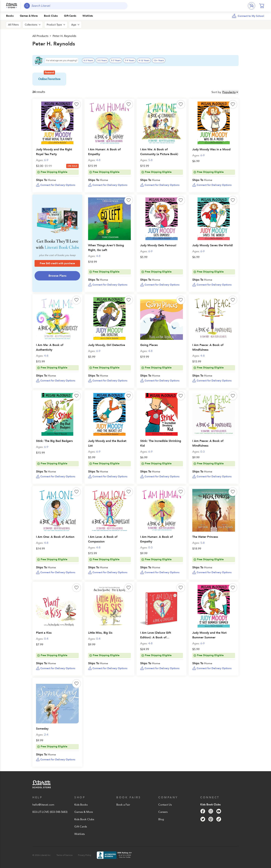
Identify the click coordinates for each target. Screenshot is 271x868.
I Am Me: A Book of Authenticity (50, 347)
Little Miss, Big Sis (100, 633)
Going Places (149, 345)
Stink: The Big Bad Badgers (54, 441)
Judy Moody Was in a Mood (211, 149)
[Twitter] (203, 819)
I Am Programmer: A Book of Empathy (104, 152)
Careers (163, 812)
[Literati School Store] (12, 6)
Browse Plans (57, 276)
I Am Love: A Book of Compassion (103, 539)
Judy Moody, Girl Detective (107, 345)
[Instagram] (211, 811)
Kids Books (81, 805)
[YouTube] (219, 811)
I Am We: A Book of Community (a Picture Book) (159, 152)
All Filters (13, 25)
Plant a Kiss (44, 633)
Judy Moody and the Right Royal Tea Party (54, 152)
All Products (40, 36)
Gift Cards (81, 827)
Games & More (84, 812)
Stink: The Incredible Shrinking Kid (161, 443)
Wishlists (80, 834)
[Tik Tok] (219, 819)
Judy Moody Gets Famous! (158, 245)
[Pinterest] (211, 819)
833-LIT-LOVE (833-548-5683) (50, 812)
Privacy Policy (85, 855)
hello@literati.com (43, 805)
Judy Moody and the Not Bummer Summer (209, 635)
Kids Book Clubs (84, 819)
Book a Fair (123, 805)
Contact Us (165, 805)
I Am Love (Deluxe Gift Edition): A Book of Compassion (156, 637)
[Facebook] (203, 811)
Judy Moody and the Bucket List (107, 443)
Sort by (216, 92)
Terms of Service (64, 855)
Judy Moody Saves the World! (213, 245)
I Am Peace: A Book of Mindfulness (208, 347)
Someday (42, 729)
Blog (161, 819)
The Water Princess (205, 537)
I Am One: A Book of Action (55, 537)
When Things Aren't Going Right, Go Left (106, 248)
